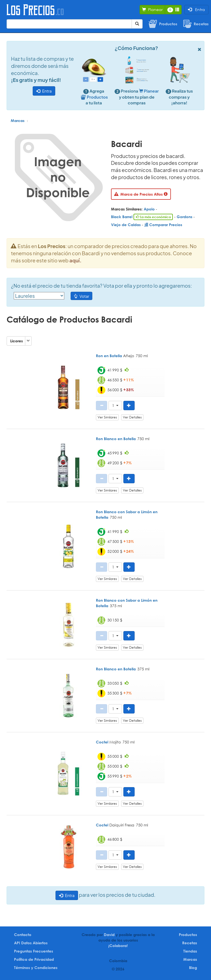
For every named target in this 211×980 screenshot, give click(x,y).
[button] (115, 406)
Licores (16, 341)
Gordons (184, 217)
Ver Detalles (132, 417)
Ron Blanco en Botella (116, 439)
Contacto (23, 935)
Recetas (190, 943)
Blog (193, 967)
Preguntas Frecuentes (34, 951)
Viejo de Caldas (126, 225)
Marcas (18, 120)
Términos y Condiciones (36, 967)
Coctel (102, 742)
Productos (188, 935)
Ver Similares (107, 417)
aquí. (76, 260)
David (109, 935)
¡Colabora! (118, 946)
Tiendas (190, 951)
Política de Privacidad (34, 959)
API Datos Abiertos (31, 943)
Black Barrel (122, 217)
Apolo (149, 209)
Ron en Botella (109, 356)
